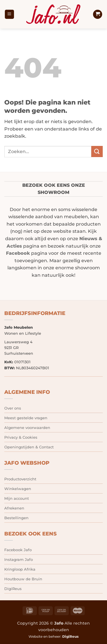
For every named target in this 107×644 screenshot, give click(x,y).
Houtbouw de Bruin (23, 579)
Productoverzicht (20, 479)
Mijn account (17, 498)
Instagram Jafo (19, 559)
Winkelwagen (18, 489)
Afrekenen (14, 508)
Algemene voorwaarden (27, 428)
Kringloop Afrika (20, 569)
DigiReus (13, 589)
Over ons (13, 408)
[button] (9, 14)
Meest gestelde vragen (26, 418)
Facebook (18, 253)
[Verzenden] (97, 152)
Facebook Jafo (18, 550)
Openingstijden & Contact (29, 447)
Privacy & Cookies (21, 437)
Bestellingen (16, 518)
